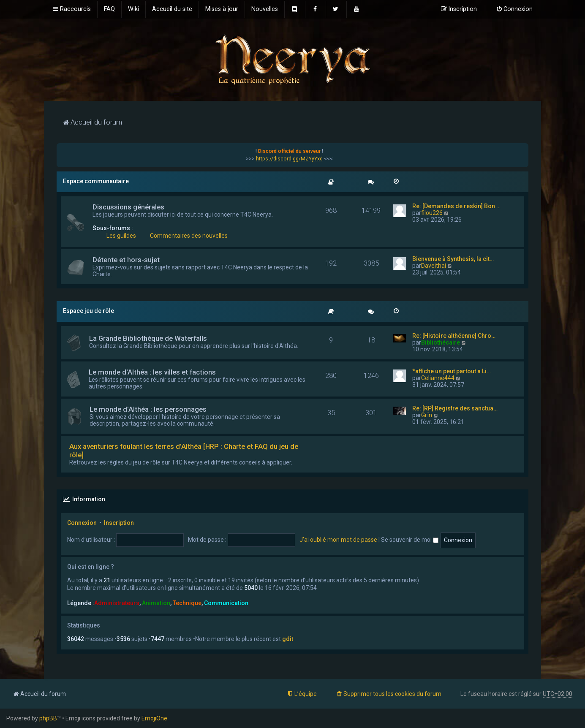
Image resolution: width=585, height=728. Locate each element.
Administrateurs (117, 603)
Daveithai (434, 266)
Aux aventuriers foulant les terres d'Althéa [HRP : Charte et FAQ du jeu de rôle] (184, 451)
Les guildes (121, 236)
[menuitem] (109, 9)
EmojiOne (154, 718)
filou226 (432, 213)
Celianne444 (438, 378)
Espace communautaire (96, 181)
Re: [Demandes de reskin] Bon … (456, 206)
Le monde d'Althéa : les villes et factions (152, 372)
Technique (187, 603)
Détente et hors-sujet (126, 260)
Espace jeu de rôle (88, 311)
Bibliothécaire (441, 342)
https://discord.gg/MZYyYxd (289, 159)
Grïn (427, 415)
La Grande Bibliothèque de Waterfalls (148, 338)
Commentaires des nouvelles (189, 236)
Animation (156, 603)
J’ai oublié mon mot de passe (338, 540)
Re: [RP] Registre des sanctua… (455, 408)
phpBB (48, 718)
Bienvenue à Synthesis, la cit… (453, 259)
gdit (288, 639)
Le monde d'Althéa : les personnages (148, 409)
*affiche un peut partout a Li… (452, 371)
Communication (226, 603)
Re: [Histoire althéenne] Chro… (454, 336)
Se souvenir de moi (410, 540)
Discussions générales (128, 207)
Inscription (119, 523)
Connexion (82, 523)
